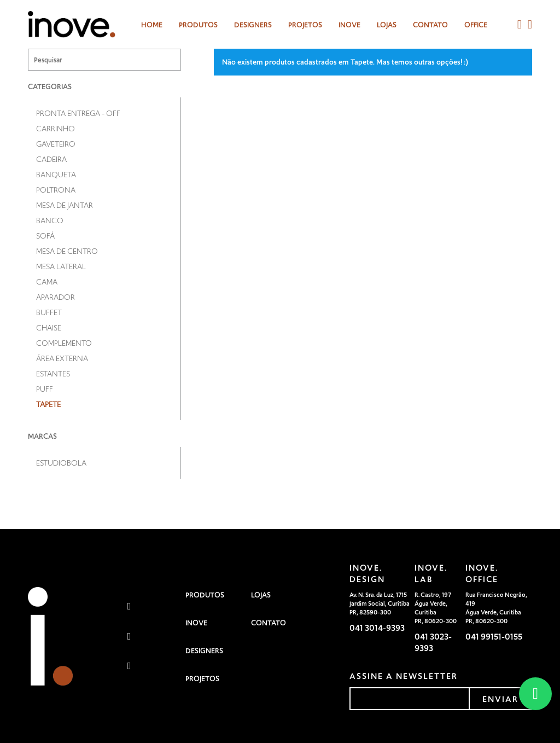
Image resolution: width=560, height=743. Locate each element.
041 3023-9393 (433, 642)
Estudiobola (61, 463)
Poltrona (56, 190)
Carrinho (56, 129)
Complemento (64, 343)
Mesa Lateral (61, 266)
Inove (349, 25)
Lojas (387, 25)
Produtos (198, 25)
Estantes (53, 374)
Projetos (305, 25)
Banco (50, 220)
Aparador (56, 297)
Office (476, 25)
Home (152, 25)
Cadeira (51, 159)
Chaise (49, 328)
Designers (204, 651)
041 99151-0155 (494, 637)
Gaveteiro (56, 144)
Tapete (48, 404)
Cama (47, 282)
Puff (45, 389)
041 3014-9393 (377, 628)
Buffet (49, 312)
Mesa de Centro (67, 251)
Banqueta (56, 175)
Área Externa (62, 358)
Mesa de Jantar (65, 205)
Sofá (45, 236)
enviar (500, 699)
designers (253, 25)
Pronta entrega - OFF (78, 113)
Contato (430, 25)
